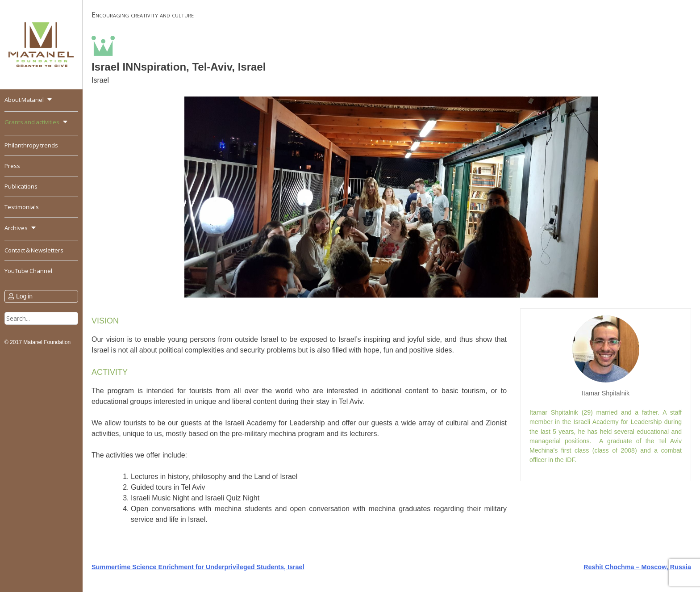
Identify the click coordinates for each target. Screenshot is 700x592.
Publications (21, 186)
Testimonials (22, 207)
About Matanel (24, 100)
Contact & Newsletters (34, 250)
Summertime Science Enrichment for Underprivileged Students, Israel (198, 567)
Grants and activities (32, 122)
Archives (16, 228)
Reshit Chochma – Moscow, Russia (637, 567)
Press (12, 166)
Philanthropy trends (31, 145)
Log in (24, 296)
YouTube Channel (28, 271)
